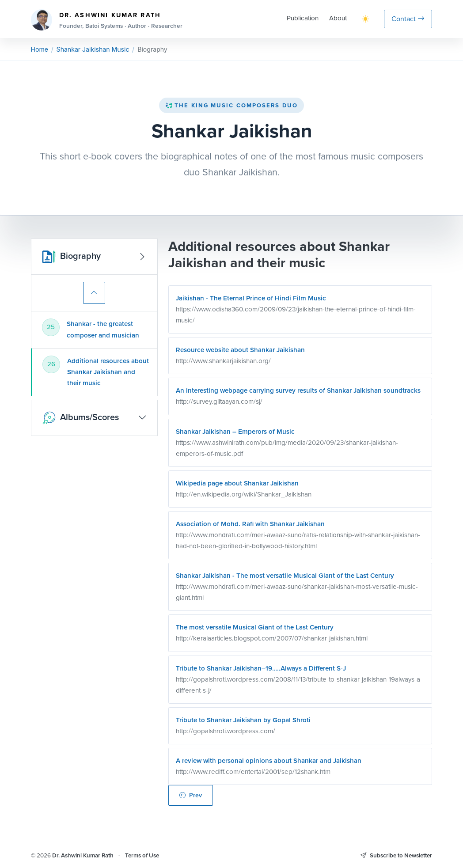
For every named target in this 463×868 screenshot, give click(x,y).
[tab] (94, 330)
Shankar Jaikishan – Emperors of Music (235, 432)
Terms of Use (142, 855)
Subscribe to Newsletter (396, 855)
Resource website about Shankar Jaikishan (240, 350)
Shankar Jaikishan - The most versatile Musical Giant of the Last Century (285, 576)
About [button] (338, 18)
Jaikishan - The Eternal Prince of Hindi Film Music (251, 298)
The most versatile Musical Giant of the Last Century (255, 627)
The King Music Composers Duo (231, 105)
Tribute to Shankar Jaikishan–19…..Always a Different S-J (261, 668)
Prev (191, 795)
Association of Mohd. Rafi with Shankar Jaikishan (250, 524)
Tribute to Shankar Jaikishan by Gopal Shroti (243, 720)
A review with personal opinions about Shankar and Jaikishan (269, 761)
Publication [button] (303, 18)
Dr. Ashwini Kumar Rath (83, 855)
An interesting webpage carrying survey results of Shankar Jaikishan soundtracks (298, 390)
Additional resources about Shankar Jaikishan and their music (108, 372)
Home (40, 49)
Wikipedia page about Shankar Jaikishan (237, 483)
